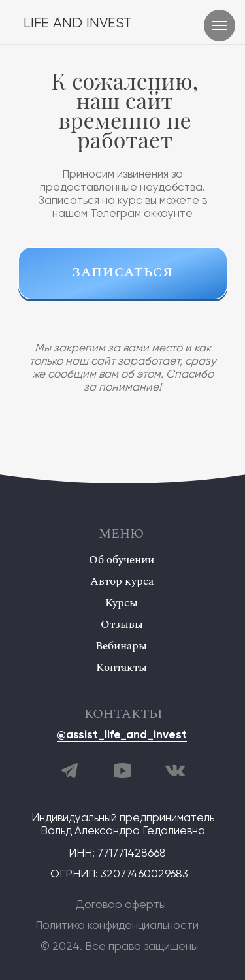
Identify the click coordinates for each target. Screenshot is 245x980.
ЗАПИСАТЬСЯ (122, 272)
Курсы (122, 603)
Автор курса (122, 581)
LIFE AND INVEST (78, 24)
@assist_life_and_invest (122, 735)
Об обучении (122, 560)
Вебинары (121, 646)
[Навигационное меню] (220, 25)
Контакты (122, 668)
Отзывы (122, 625)
